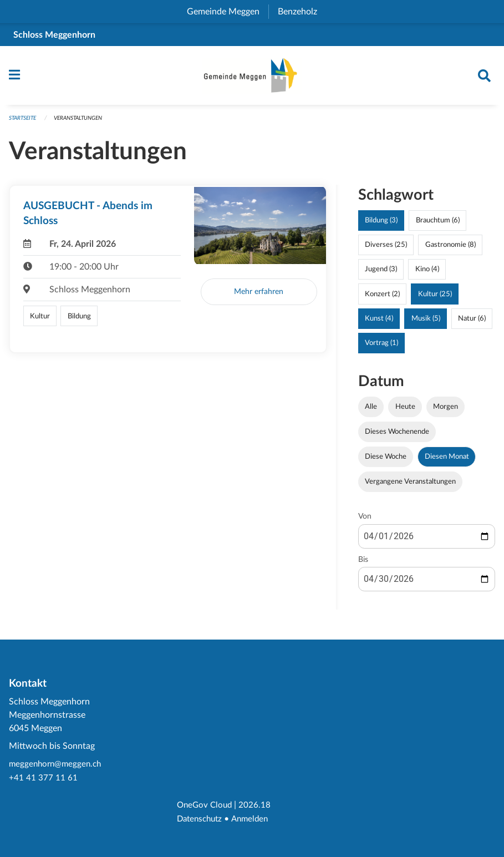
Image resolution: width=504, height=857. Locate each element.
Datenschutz (202, 819)
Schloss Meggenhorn (54, 35)
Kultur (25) (435, 299)
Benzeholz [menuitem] (302, 12)
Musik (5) (426, 323)
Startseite (25, 123)
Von (365, 522)
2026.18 (258, 806)
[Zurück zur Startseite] (252, 78)
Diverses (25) (386, 250)
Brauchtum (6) (438, 226)
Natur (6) (472, 323)
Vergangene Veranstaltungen (410, 487)
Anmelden (255, 819)
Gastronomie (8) (450, 250)
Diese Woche (386, 462)
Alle (371, 412)
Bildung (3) (381, 226)
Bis (363, 565)
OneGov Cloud (206, 806)
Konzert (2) (382, 299)
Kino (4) (427, 275)
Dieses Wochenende (397, 437)
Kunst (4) (379, 323)
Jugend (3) (381, 275)
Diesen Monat (447, 462)
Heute (405, 412)
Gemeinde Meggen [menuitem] (228, 12)
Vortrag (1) (381, 348)
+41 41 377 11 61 (43, 779)
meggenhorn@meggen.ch (57, 766)
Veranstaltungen (86, 123)
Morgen (446, 412)
